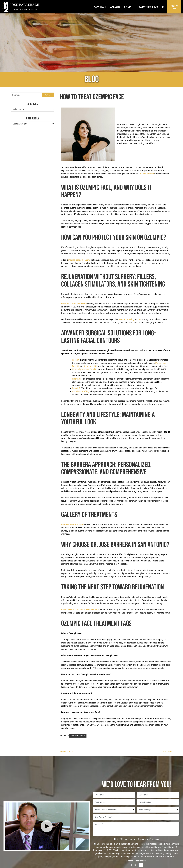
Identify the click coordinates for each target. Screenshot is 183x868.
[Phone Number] (158, 802)
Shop (127, 7)
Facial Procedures (78, 736)
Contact (100, 7)
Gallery (115, 7)
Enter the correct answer (136, 861)
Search (48, 95)
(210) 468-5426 (147, 7)
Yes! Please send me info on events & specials (138, 839)
